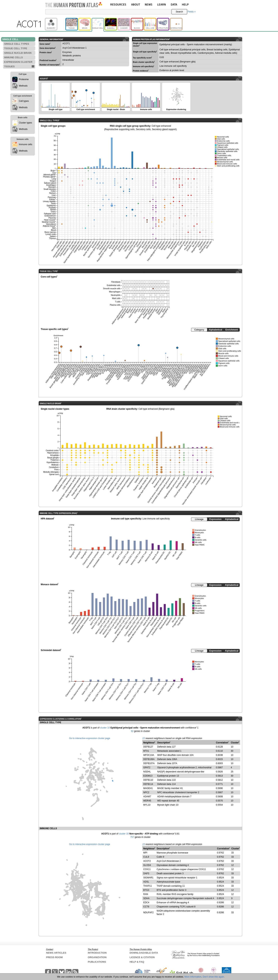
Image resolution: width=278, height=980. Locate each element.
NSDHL (147, 772)
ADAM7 (147, 797)
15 (144, 738)
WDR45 (147, 801)
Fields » (191, 12)
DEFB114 (148, 784)
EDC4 (146, 903)
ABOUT (136, 4)
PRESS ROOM (54, 957)
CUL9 (146, 857)
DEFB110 (148, 780)
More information (193, 977)
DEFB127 (148, 747)
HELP (185, 4)
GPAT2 (147, 768)
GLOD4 (147, 865)
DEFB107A (149, 763)
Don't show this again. (214, 977)
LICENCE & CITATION (142, 957)
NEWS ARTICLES (56, 953)
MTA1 (146, 751)
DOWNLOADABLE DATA (144, 953)
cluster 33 (124, 834)
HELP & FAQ (137, 962)
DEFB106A (149, 759)
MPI (145, 853)
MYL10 (147, 805)
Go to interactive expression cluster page (90, 738)
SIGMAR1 (148, 878)
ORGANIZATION (97, 957)
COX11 (147, 869)
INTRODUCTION (97, 953)
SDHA (146, 898)
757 (132, 837)
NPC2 (146, 792)
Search (179, 12)
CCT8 (146, 907)
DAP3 (146, 873)
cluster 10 (105, 728)
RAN (146, 894)
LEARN (162, 4)
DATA (174, 4)
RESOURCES (118, 4)
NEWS (149, 4)
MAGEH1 (148, 788)
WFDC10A (149, 755)
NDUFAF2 (148, 913)
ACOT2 (147, 861)
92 (132, 731)
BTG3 (146, 890)
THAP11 (147, 886)
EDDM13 (148, 776)
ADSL (146, 882)
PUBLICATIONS (97, 962)
